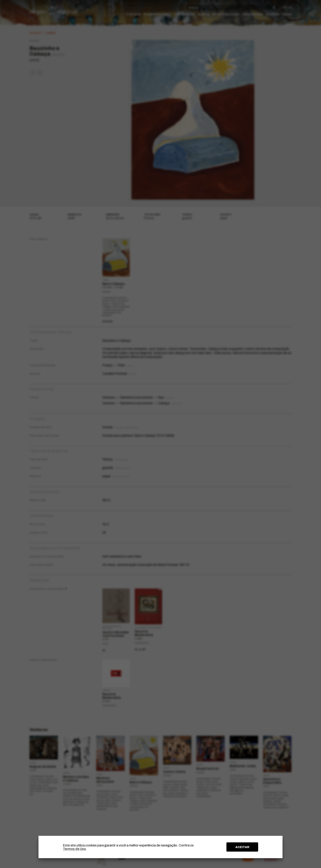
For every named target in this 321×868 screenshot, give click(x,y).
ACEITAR (242, 847)
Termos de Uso (74, 849)
